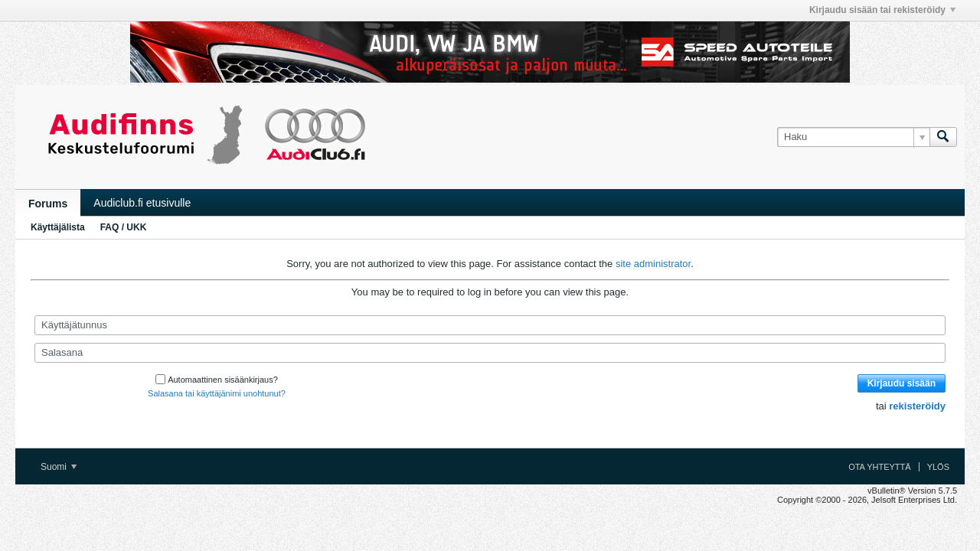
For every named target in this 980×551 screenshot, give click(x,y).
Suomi (59, 467)
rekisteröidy (917, 406)
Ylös (938, 467)
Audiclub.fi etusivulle (142, 203)
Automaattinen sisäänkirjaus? (217, 380)
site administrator (653, 264)
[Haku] (853, 137)
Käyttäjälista (58, 227)
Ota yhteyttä (880, 467)
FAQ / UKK (124, 227)
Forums (48, 204)
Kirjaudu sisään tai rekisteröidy (882, 10)
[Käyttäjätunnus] (490, 325)
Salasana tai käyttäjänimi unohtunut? (217, 393)
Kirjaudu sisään (902, 383)
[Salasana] (490, 353)
